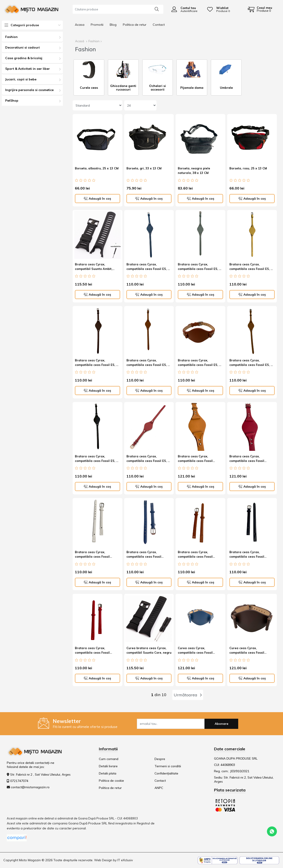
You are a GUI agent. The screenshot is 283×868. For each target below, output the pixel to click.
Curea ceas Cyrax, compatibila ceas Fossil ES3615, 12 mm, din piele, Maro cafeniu (248, 651)
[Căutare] (157, 9)
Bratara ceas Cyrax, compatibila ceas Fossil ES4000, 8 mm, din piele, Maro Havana (200, 555)
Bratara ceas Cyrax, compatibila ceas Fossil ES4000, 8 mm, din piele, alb (96, 555)
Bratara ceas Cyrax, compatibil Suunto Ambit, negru (94, 267)
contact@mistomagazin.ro (30, 787)
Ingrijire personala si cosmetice (29, 90)
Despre (160, 759)
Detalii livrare (108, 766)
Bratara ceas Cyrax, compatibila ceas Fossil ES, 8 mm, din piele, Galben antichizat (251, 267)
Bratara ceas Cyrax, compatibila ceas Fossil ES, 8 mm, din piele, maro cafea (96, 363)
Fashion (11, 37)
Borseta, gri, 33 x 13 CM (144, 168)
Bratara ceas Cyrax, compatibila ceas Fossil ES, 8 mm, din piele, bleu (199, 267)
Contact (159, 25)
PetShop (12, 101)
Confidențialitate (166, 773)
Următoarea (188, 695)
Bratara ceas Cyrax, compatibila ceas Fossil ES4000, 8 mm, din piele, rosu (97, 651)
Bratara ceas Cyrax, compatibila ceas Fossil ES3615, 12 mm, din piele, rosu (248, 459)
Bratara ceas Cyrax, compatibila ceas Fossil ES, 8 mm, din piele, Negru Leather (96, 459)
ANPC (159, 788)
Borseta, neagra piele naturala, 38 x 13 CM (194, 171)
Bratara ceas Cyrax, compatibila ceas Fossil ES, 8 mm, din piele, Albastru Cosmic (148, 267)
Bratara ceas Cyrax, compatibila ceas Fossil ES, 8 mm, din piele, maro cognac (148, 363)
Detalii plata (108, 773)
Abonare (221, 724)
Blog (113, 25)
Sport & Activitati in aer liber (27, 69)
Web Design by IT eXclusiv (113, 860)
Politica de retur (135, 25)
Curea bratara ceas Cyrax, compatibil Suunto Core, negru (149, 650)
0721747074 (19, 781)
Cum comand (109, 759)
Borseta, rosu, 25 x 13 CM (248, 168)
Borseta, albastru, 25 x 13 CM (97, 168)
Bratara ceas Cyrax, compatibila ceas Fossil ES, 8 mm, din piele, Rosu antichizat (149, 459)
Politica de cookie (111, 781)
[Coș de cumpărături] (260, 9)
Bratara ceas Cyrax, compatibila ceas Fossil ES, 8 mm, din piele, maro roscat (199, 363)
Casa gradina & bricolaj (24, 58)
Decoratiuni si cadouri (23, 47)
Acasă (80, 41)
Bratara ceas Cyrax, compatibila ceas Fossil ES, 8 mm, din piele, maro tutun (251, 363)
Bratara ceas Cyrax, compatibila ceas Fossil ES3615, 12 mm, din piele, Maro (197, 459)
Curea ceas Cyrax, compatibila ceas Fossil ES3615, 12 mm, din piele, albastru (197, 651)
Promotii (97, 25)
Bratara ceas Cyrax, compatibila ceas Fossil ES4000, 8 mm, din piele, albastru (144, 555)
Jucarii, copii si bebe (21, 79)
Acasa (80, 25)
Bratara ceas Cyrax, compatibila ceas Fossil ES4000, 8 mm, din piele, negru (247, 555)
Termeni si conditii (168, 766)
